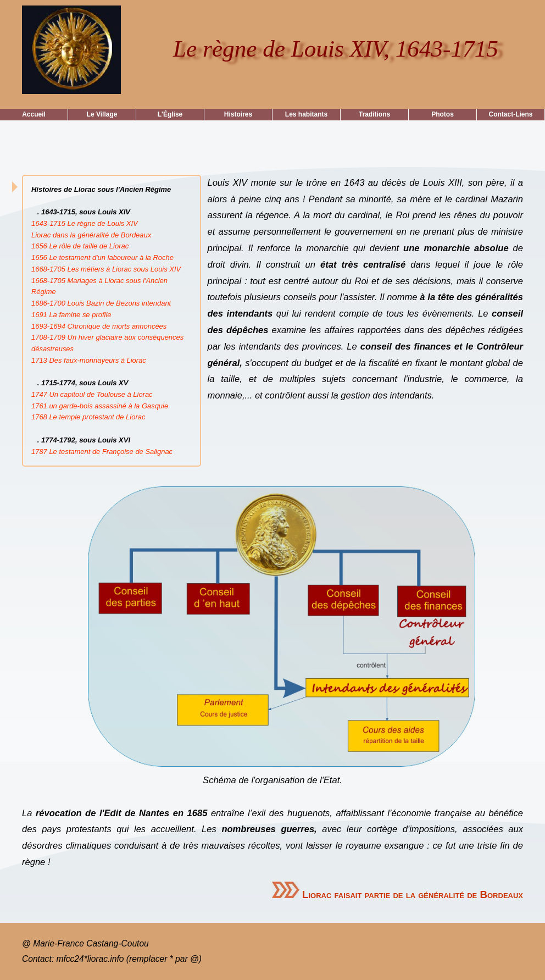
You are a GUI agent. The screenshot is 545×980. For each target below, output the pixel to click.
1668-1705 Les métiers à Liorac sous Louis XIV (106, 269)
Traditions (374, 114)
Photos (443, 114)
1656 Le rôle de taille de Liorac (80, 246)
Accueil (34, 114)
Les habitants (306, 114)
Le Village (102, 114)
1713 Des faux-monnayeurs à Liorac (89, 360)
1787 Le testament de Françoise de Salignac (102, 452)
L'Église (170, 114)
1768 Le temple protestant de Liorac (88, 417)
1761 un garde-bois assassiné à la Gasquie (100, 406)
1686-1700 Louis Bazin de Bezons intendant (101, 303)
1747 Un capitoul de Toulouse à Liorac (92, 394)
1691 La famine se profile (71, 315)
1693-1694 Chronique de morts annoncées (99, 326)
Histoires (238, 114)
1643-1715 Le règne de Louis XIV (85, 223)
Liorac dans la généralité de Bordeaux (91, 235)
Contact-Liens (510, 114)
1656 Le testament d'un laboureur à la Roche (102, 258)
